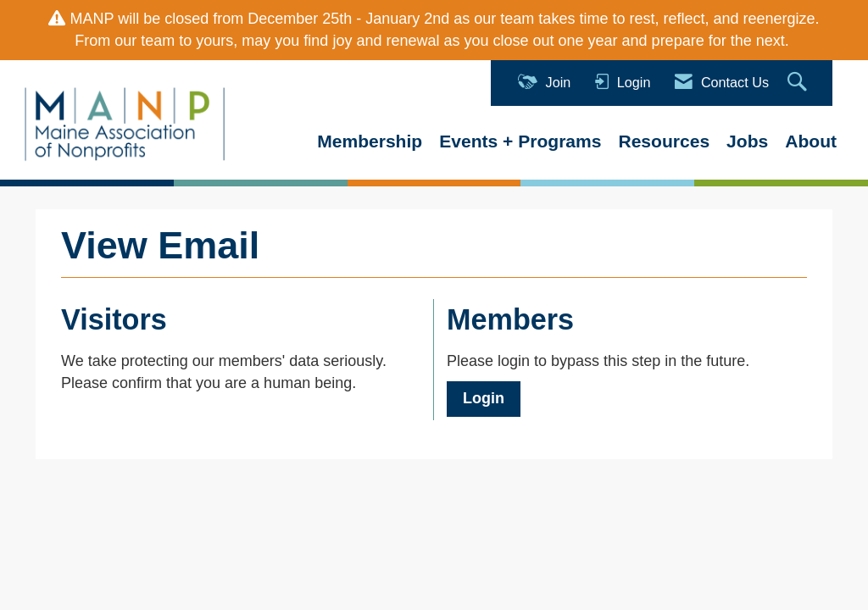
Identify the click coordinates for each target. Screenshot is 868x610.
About (811, 141)
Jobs (747, 141)
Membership (370, 141)
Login (484, 398)
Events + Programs (520, 141)
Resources (664, 141)
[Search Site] (799, 83)
